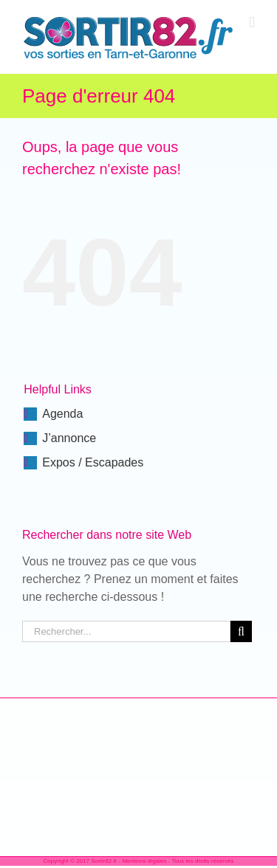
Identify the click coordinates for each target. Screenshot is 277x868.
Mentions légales (144, 861)
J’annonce (69, 438)
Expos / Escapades (93, 462)
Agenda (62, 414)
